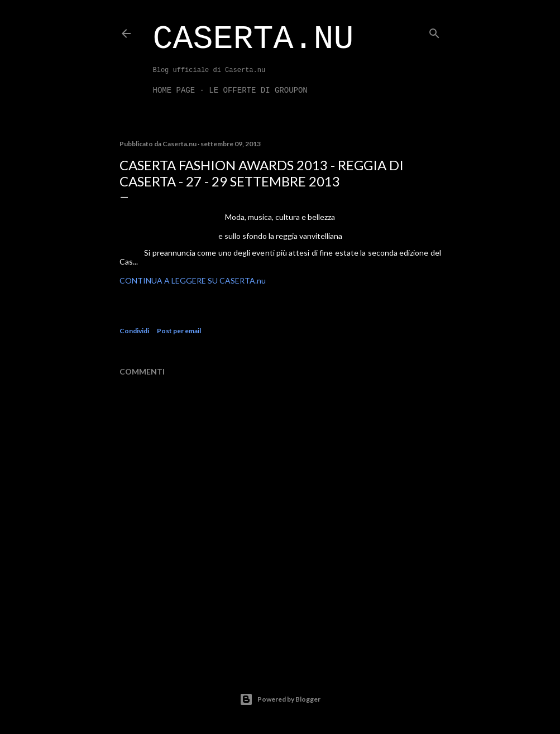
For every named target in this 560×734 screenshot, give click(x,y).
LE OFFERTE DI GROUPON (258, 90)
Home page (174, 90)
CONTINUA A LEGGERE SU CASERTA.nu (193, 280)
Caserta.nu (253, 39)
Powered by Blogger (280, 699)
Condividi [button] (134, 331)
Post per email (179, 331)
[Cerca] (434, 31)
